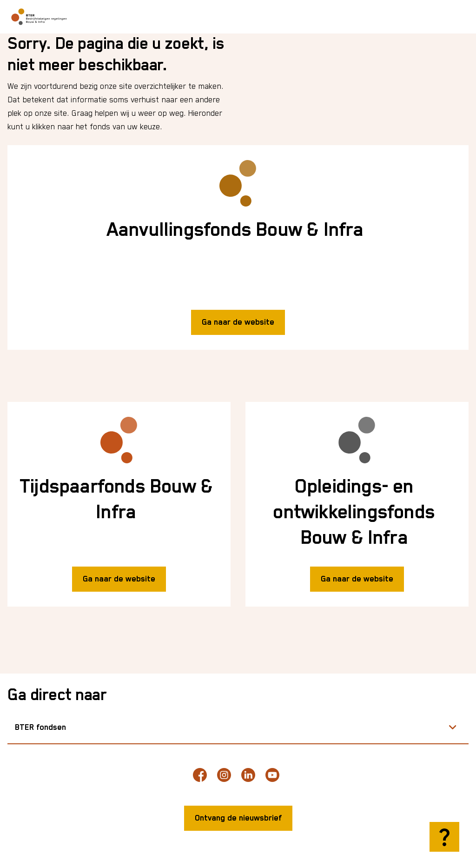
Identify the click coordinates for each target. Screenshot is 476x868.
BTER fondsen (40, 728)
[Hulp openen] (444, 837)
